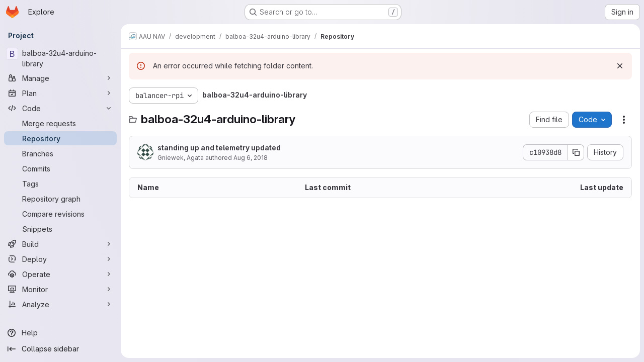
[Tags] (60, 184)
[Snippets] (60, 229)
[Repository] (60, 138)
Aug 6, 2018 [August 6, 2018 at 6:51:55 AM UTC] (251, 158)
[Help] (60, 333)
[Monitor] (60, 289)
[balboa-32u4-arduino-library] (60, 58)
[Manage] (60, 78)
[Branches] (60, 153)
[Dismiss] (620, 66)
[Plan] (60, 93)
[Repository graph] (60, 199)
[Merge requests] (60, 123)
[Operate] (60, 274)
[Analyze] (60, 304)
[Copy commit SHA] (576, 152)
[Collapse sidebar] (60, 349)
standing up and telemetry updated (219, 148)
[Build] (60, 244)
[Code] (60, 108)
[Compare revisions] (60, 214)
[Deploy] (60, 259)
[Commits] (60, 168)
